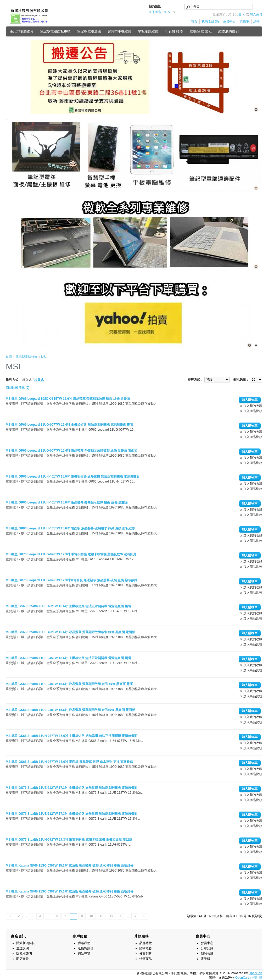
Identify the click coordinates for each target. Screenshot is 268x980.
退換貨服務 (86, 948)
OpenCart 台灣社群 (249, 978)
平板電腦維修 (148, 31)
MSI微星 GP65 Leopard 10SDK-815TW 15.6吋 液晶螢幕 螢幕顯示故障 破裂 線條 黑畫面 (68, 399)
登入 (242, 14)
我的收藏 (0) (210, 21)
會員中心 (229, 21)
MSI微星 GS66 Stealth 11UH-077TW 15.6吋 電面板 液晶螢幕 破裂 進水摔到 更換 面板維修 (69, 762)
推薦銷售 (146, 954)
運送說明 (23, 948)
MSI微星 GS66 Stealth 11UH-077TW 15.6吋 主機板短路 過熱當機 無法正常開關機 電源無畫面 (72, 736)
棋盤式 (39, 380)
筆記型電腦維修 (22, 31)
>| (144, 916)
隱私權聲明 (24, 954)
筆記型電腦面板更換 (55, 31)
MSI (44, 357)
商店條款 (23, 959)
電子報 (205, 959)
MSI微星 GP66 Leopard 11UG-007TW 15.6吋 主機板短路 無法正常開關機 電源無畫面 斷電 (69, 425)
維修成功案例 (228, 31)
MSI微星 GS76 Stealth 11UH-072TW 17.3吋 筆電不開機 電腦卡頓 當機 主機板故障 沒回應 (69, 840)
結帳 (256, 21)
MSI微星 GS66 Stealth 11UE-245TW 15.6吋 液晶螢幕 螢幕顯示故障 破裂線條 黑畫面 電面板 (70, 710)
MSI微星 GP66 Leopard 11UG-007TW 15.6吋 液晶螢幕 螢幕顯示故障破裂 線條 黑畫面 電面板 (72, 451)
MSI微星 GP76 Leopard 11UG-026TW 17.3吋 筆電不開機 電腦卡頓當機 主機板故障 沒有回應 (71, 554)
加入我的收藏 (253, 406)
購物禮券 (146, 948)
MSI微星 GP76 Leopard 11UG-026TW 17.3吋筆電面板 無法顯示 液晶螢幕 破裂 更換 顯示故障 (72, 580)
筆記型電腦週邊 (89, 31)
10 (91, 916)
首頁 (194, 21)
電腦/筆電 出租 (201, 31)
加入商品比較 (253, 411)
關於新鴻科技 (26, 943)
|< (10, 916)
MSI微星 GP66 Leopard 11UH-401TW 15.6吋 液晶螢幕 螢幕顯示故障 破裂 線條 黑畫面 (67, 502)
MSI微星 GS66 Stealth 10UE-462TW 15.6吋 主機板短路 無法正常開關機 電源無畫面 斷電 (68, 606)
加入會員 (256, 14)
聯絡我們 (84, 943)
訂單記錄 (207, 948)
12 (111, 916)
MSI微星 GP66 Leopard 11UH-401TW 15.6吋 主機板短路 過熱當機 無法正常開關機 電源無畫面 (73, 477)
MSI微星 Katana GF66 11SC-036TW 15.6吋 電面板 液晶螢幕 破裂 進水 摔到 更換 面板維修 (70, 866)
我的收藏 (207, 954)
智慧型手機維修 (119, 31)
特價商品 (146, 959)
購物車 (244, 21)
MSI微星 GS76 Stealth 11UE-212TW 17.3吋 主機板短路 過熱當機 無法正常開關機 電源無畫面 (72, 788)
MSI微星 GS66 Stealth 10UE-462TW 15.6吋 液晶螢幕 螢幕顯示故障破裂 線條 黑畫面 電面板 (70, 632)
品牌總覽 (146, 943)
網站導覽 (84, 954)
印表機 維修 (174, 31)
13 (122, 916)
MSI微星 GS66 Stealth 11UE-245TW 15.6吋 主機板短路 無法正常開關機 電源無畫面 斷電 (68, 658)
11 (101, 916)
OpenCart (255, 973)
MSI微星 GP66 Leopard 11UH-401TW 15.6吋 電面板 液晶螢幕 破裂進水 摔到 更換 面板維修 (70, 528)
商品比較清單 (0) (18, 388)
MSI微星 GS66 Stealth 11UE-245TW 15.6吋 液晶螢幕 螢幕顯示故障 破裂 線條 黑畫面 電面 (69, 684)
